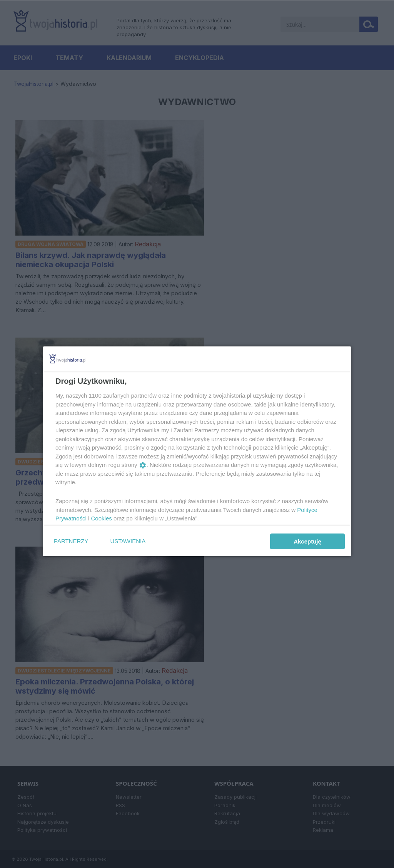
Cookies (102, 518)
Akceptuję (307, 541)
